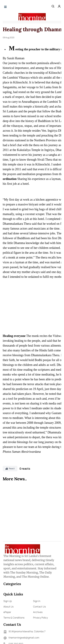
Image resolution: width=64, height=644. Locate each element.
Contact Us (39, 607)
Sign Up (8, 601)
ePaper (7, 612)
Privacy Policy (40, 618)
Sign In (37, 601)
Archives (38, 612)
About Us (8, 607)
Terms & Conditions (14, 618)
